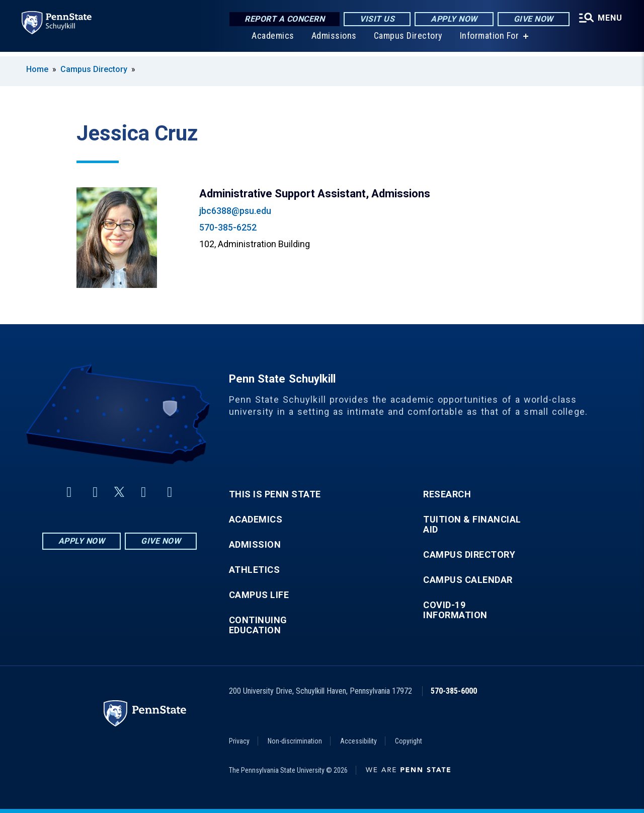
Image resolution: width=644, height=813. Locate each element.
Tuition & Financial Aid (472, 525)
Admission (255, 545)
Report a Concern (280, 20)
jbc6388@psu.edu (235, 211)
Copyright (409, 741)
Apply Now (450, 20)
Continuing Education (258, 625)
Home (37, 69)
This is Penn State (275, 494)
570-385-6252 (228, 227)
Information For (487, 40)
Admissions (332, 40)
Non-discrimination (295, 741)
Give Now (529, 20)
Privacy (239, 741)
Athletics (255, 570)
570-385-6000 (454, 691)
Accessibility (358, 741)
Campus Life (259, 595)
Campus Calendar (468, 580)
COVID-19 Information (455, 610)
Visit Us (373, 20)
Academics (270, 40)
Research (447, 494)
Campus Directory (406, 40)
